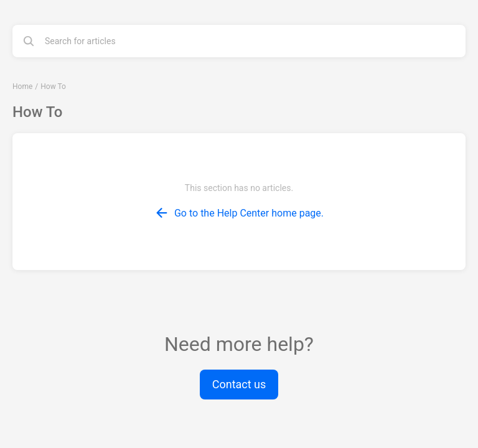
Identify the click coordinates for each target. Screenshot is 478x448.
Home (22, 86)
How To (53, 86)
